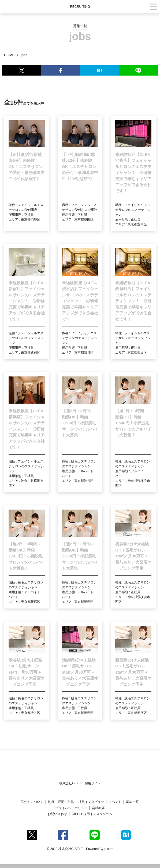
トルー (108, 849)
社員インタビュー (91, 802)
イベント (115, 802)
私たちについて (32, 802)
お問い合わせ (57, 814)
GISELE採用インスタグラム (92, 814)
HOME (9, 55)
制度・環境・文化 (61, 802)
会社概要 (98, 808)
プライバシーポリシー (71, 808)
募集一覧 (132, 802)
